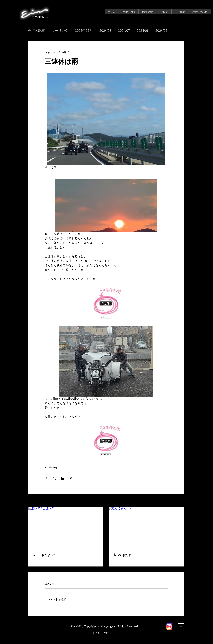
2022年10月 (51, 468)
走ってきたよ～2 (44, 555)
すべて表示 (178, 501)
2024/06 (143, 31)
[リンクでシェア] (71, 478)
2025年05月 (84, 31)
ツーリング (60, 31)
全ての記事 (37, 31)
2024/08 (105, 31)
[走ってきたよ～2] (66, 528)
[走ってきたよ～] (147, 528)
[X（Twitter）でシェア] (54, 478)
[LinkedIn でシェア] (62, 478)
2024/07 (124, 31)
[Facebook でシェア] (46, 478)
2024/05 (161, 31)
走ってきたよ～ (124, 555)
